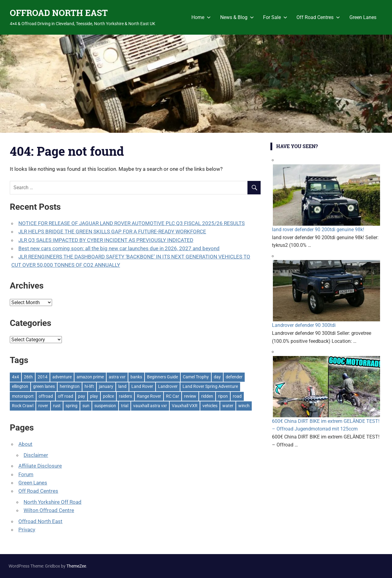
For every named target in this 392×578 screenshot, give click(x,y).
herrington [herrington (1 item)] (70, 386)
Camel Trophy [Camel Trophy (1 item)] (196, 377)
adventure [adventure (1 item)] (62, 377)
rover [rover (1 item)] (43, 406)
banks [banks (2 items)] (136, 377)
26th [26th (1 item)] (28, 377)
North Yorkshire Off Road (53, 502)
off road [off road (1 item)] (66, 396)
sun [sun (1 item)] (86, 406)
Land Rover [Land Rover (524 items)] (142, 386)
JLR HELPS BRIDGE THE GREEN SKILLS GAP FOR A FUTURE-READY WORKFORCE (112, 232)
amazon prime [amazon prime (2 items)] (90, 377)
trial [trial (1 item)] (125, 406)
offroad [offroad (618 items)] (46, 396)
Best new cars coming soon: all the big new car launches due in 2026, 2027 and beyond (119, 248)
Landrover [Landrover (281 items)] (168, 386)
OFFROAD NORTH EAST (59, 13)
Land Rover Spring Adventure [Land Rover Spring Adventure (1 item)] (210, 386)
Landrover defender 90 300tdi (304, 325)
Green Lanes (363, 17)
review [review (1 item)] (190, 396)
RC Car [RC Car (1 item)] (173, 396)
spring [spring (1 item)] (72, 406)
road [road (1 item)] (237, 396)
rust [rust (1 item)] (57, 406)
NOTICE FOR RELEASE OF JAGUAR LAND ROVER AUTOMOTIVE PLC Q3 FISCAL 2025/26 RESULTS (132, 223)
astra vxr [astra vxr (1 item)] (117, 377)
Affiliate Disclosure (40, 466)
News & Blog (237, 17)
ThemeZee (76, 566)
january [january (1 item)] (106, 386)
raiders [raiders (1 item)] (125, 396)
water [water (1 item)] (228, 406)
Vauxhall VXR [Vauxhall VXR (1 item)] (185, 406)
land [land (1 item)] (122, 386)
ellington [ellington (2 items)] (20, 386)
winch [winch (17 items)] (244, 406)
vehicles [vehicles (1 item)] (210, 406)
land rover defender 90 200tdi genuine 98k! (318, 230)
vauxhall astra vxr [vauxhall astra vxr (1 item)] (150, 406)
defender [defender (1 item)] (234, 377)
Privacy (27, 530)
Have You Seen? (297, 146)
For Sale (275, 17)
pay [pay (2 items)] (82, 396)
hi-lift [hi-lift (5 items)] (89, 386)
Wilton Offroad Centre (49, 510)
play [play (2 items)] (94, 396)
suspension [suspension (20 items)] (105, 406)
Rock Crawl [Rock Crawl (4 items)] (23, 406)
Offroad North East (40, 521)
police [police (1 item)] (108, 396)
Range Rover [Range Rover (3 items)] (149, 396)
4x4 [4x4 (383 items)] (15, 377)
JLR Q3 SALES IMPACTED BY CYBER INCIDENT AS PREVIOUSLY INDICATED (106, 240)
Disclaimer (36, 455)
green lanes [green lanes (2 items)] (44, 386)
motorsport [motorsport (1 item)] (23, 396)
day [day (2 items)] (217, 377)
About (25, 444)
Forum (26, 474)
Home (201, 17)
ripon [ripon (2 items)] (223, 396)
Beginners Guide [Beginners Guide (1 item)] (162, 377)
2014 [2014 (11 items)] (43, 377)
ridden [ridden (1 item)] (207, 396)
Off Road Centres (318, 17)
